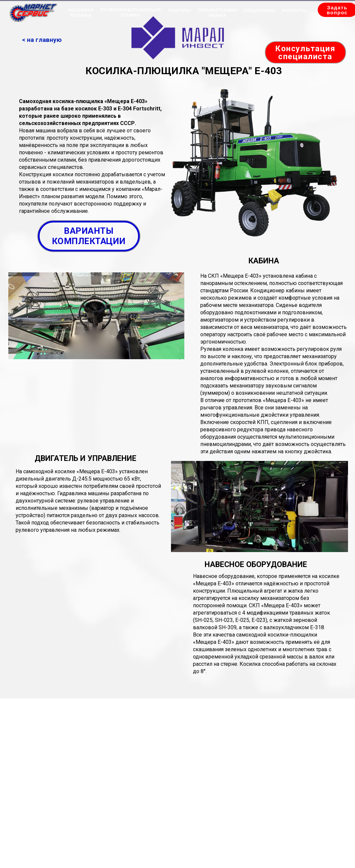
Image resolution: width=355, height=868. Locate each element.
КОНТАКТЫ (294, 11)
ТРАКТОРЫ (179, 11)
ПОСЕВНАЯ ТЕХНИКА (81, 13)
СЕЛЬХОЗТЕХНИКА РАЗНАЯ (218, 13)
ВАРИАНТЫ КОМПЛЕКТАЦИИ (89, 236)
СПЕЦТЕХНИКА (260, 11)
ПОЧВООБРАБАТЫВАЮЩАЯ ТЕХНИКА (131, 13)
